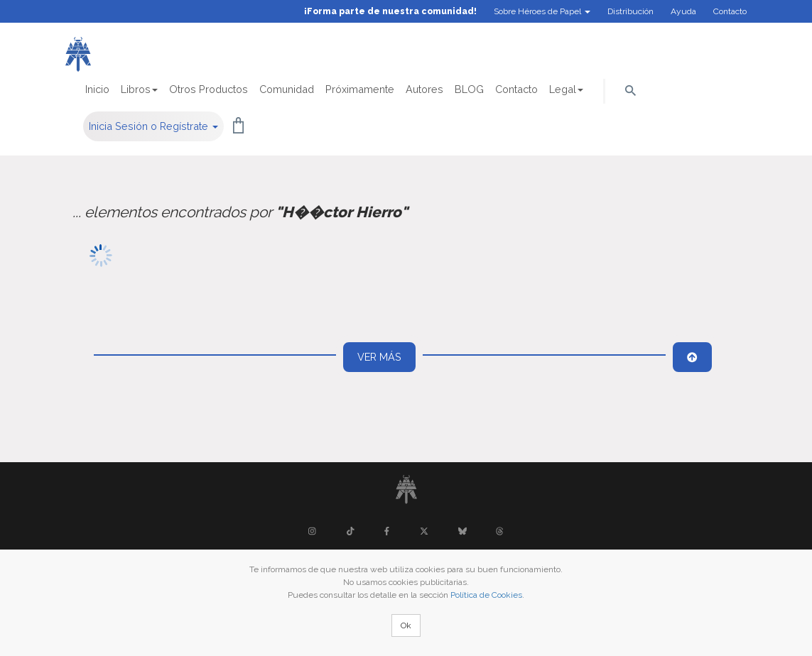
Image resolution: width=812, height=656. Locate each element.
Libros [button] (139, 89)
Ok (406, 625)
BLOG (469, 89)
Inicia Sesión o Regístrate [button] (153, 126)
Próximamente (360, 89)
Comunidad (287, 89)
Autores (424, 89)
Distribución (630, 11)
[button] (630, 89)
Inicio (97, 89)
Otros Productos (209, 89)
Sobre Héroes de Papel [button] (542, 11)
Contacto (730, 11)
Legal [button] (566, 89)
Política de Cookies (486, 595)
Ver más (379, 357)
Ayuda (683, 11)
